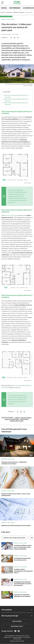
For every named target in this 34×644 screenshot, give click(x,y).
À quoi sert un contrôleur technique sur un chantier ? (22, 595)
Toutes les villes (20, 636)
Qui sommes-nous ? (17, 626)
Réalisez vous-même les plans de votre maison (16, 525)
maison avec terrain (17, 421)
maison (17, 418)
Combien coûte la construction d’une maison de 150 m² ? (23, 571)
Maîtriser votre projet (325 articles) (14, 538)
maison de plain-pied (11, 215)
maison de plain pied (12, 419)
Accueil (4, 8)
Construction (9, 12)
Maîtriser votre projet (19, 12)
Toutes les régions (17, 637)
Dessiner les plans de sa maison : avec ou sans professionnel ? (16, 495)
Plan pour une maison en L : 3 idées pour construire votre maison (14, 463)
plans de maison (18, 385)
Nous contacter (17, 621)
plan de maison (26, 418)
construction (24, 419)
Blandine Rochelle (6, 34)
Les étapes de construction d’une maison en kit (22, 559)
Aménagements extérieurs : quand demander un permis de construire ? (23, 584)
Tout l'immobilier (10, 636)
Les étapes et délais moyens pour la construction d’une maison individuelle (23, 547)
